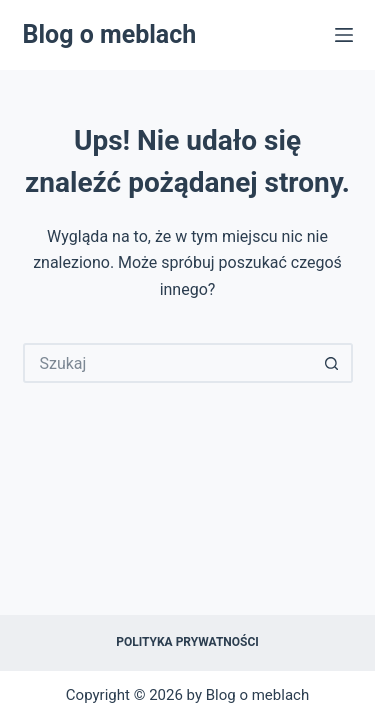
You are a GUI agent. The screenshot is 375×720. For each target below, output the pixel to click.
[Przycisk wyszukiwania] (333, 363)
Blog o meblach (110, 34)
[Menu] (344, 35)
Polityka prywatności (187, 642)
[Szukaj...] (168, 363)
